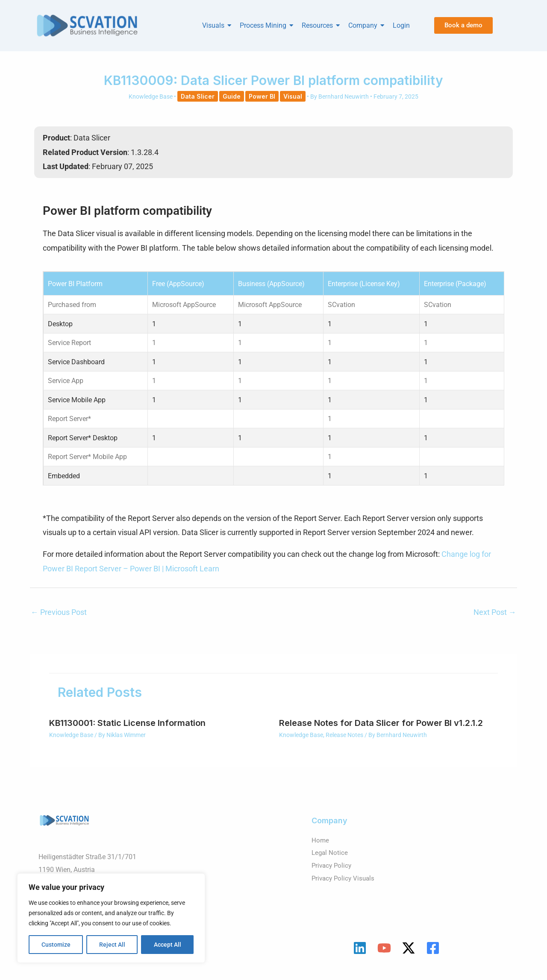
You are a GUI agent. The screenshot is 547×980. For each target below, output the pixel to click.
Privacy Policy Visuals (345, 885)
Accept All (168, 945)
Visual (293, 96)
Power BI (262, 96)
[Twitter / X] (409, 955)
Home (321, 847)
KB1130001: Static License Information (128, 730)
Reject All (112, 945)
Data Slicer (198, 96)
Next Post (495, 619)
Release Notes (344, 742)
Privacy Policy (333, 872)
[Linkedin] (360, 955)
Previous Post (59, 619)
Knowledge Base (151, 97)
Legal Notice (330, 859)
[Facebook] (433, 955)
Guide (232, 96)
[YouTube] (384, 955)
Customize (56, 945)
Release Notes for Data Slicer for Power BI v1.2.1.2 (381, 730)
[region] (111, 918)
